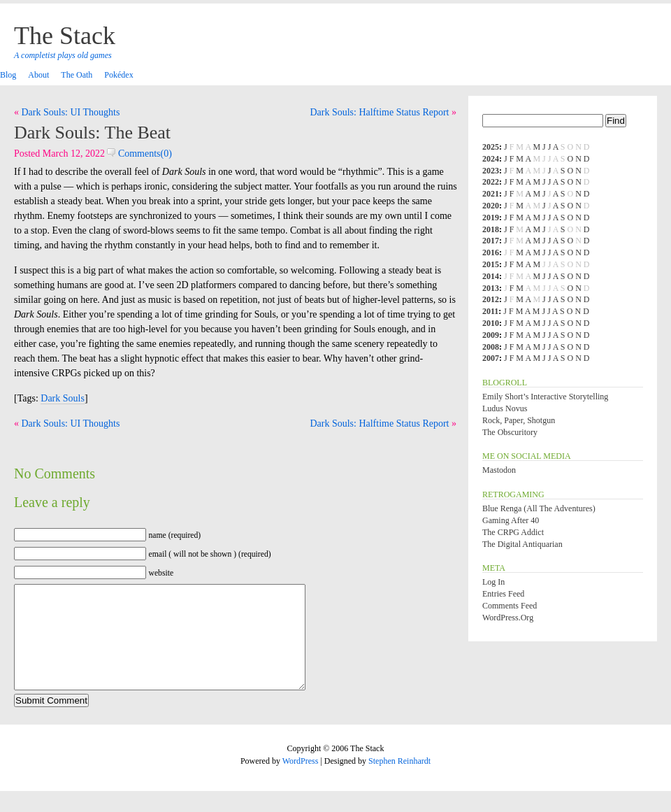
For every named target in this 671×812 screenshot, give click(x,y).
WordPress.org (508, 618)
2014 (491, 276)
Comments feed (510, 606)
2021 (491, 194)
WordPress (301, 782)
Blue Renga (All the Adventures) (539, 508)
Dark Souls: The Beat (92, 133)
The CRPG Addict (513, 532)
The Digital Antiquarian (522, 544)
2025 (491, 147)
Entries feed (503, 594)
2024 (491, 159)
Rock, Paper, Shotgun (519, 420)
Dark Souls (63, 398)
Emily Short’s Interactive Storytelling (545, 397)
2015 (491, 264)
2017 (491, 241)
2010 (491, 323)
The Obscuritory (510, 432)
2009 (491, 335)
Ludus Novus (505, 408)
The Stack (65, 36)
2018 (491, 229)
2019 (491, 218)
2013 (491, 288)
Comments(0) (139, 154)
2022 (491, 182)
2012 (491, 299)
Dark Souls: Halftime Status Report (379, 112)
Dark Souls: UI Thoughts (71, 112)
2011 (490, 311)
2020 (491, 206)
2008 (491, 347)
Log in (493, 582)
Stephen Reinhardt (399, 782)
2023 (491, 171)
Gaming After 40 (511, 520)
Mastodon (499, 470)
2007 (491, 358)
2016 (491, 252)
